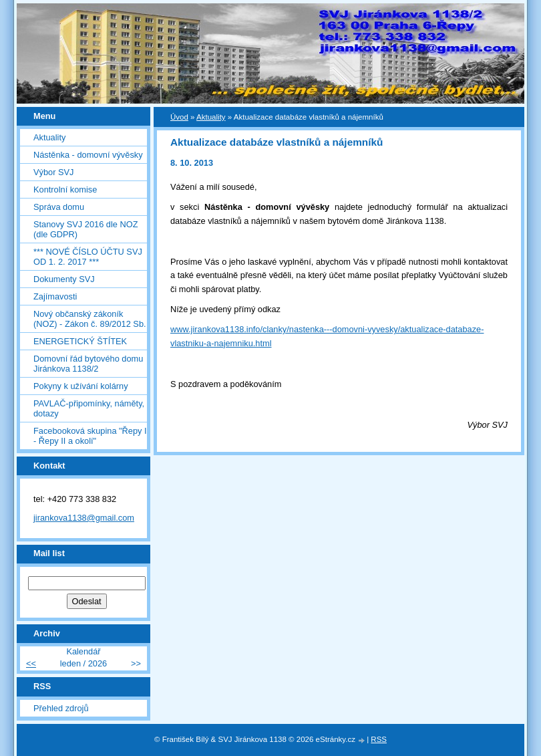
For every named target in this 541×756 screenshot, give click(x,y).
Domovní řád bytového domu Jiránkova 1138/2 (88, 364)
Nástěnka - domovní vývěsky (88, 155)
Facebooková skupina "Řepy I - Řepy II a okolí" (90, 436)
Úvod (179, 117)
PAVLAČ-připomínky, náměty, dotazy (89, 408)
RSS (379, 739)
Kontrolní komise (65, 190)
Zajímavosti (55, 296)
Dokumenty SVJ (64, 279)
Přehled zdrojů (61, 708)
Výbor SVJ (53, 172)
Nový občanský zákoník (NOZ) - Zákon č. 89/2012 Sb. (90, 319)
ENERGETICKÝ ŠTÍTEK (80, 341)
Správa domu (59, 207)
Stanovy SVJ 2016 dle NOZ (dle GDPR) (86, 229)
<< (31, 663)
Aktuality (49, 137)
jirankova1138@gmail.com (84, 518)
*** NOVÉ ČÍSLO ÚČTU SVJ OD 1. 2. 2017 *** (88, 257)
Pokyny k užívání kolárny (81, 386)
